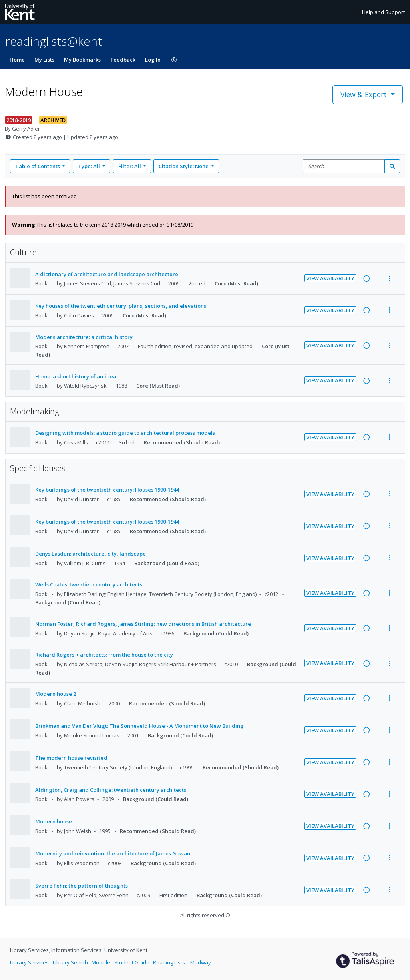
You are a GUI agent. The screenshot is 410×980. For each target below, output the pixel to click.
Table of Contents (38, 166)
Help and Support (383, 12)
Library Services (30, 962)
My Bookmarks (82, 60)
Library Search (71, 962)
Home (17, 60)
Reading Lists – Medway (182, 962)
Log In (153, 60)
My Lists (44, 60)
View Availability (330, 278)
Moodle (101, 962)
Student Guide (132, 962)
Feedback (123, 60)
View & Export (365, 94)
